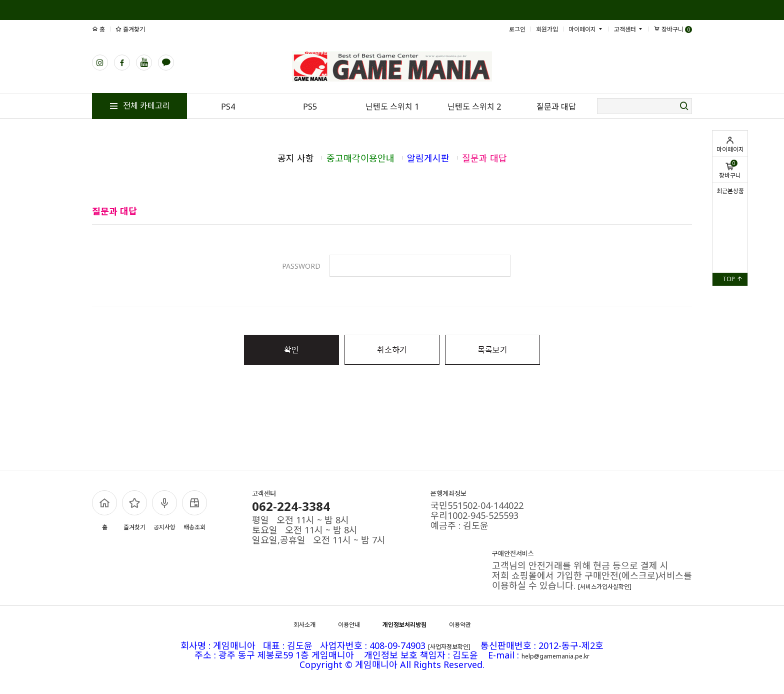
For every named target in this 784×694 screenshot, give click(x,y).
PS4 (228, 107)
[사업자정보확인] (449, 647)
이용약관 (460, 625)
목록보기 (492, 350)
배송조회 (194, 511)
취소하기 (392, 350)
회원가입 (547, 29)
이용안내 (349, 625)
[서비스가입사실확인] (605, 587)
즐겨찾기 (130, 29)
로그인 (517, 29)
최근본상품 (730, 191)
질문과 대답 (556, 107)
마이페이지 (730, 145)
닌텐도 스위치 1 (392, 107)
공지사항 (164, 511)
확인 (291, 350)
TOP (732, 279)
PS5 (310, 107)
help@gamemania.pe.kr (555, 656)
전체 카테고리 (139, 106)
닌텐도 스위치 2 (474, 107)
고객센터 (629, 29)
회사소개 (304, 625)
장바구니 (730, 170)
